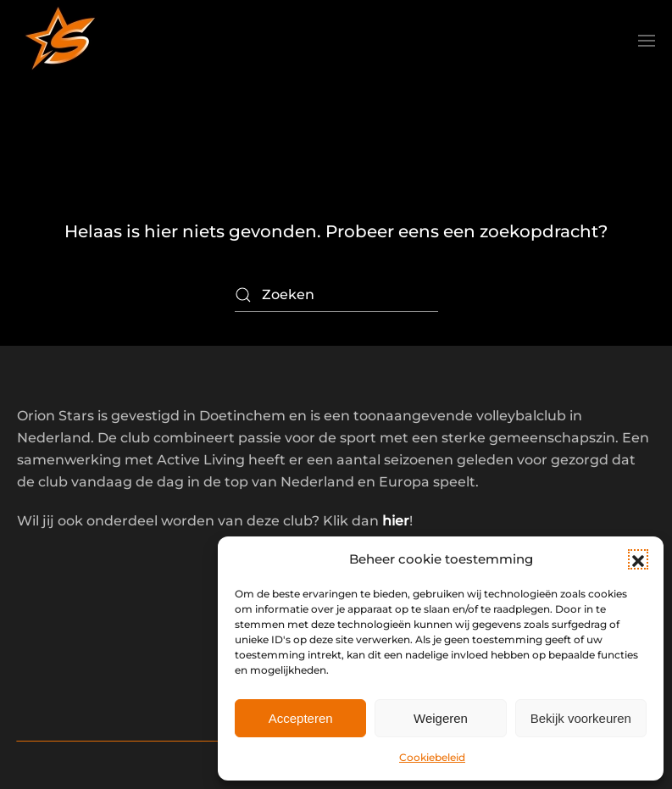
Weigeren (441, 718)
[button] (638, 559)
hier (396, 521)
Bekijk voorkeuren (581, 718)
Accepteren (301, 718)
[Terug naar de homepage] (59, 41)
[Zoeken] (336, 295)
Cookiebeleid (432, 757)
